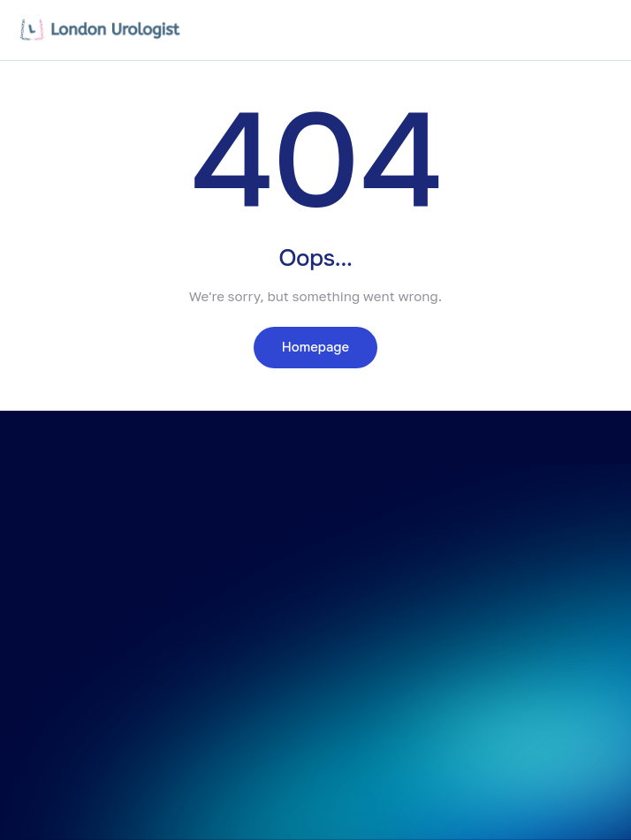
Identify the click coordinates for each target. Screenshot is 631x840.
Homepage (315, 347)
